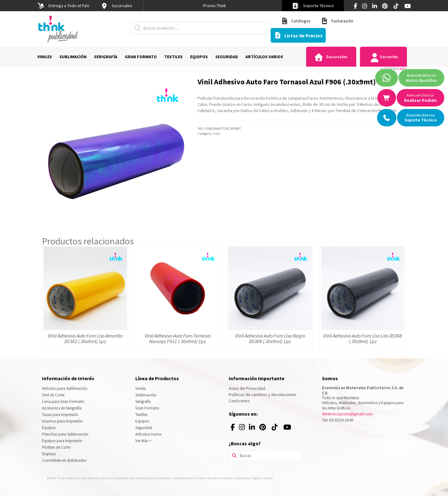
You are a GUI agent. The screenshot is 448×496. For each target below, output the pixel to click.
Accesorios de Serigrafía (62, 408)
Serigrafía (143, 402)
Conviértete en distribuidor (64, 460)
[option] (215, 6)
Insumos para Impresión (62, 421)
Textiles (141, 415)
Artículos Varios (148, 434)
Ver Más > (143, 441)
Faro (402, 69)
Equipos (49, 428)
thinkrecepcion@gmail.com (347, 414)
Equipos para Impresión (62, 441)
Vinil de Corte (53, 395)
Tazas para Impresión (60, 415)
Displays (49, 454)
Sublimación (146, 395)
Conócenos (239, 401)
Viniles (141, 388)
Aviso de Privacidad (247, 388)
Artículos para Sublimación (65, 388)
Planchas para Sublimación (65, 434)
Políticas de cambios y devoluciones (263, 394)
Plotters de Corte (56, 447)
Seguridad (144, 428)
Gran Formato (147, 408)
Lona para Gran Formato (63, 402)
